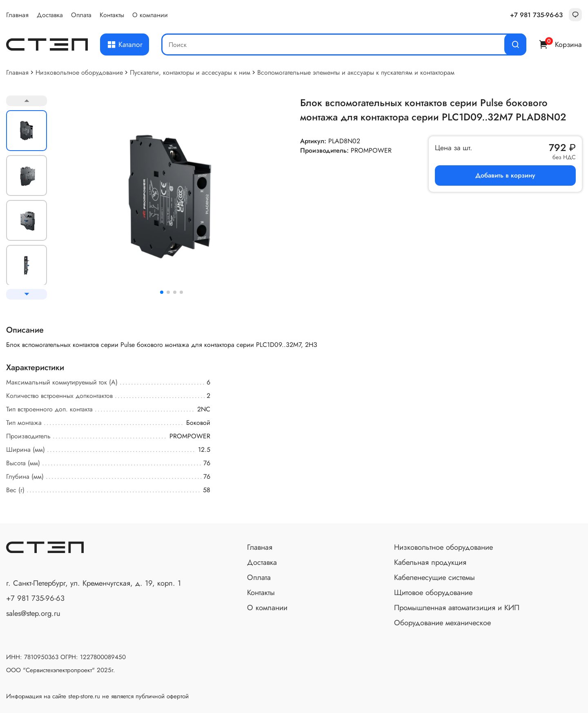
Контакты (112, 15)
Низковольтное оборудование (79, 72)
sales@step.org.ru (33, 613)
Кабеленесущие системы (434, 577)
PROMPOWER (371, 150)
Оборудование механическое (442, 623)
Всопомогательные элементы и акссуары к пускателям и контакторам (356, 72)
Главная (17, 15)
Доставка (50, 15)
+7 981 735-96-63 (536, 15)
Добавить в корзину (505, 175)
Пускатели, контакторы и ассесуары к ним (190, 72)
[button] (162, 292)
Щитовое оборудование (433, 592)
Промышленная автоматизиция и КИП (457, 607)
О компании (150, 15)
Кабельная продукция (430, 562)
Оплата (81, 15)
